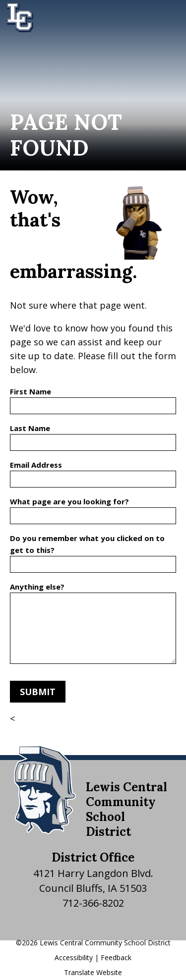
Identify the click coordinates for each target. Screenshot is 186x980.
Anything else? (37, 587)
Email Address (36, 465)
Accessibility (74, 957)
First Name (31, 391)
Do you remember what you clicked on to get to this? (87, 544)
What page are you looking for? (69, 501)
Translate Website (93, 972)
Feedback (116, 957)
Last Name (30, 428)
